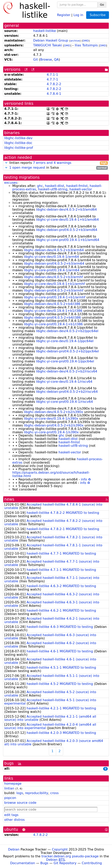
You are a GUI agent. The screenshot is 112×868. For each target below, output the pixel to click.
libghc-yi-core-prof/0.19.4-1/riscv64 (64, 402)
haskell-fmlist (77, 186)
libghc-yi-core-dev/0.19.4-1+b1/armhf (54, 284)
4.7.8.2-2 (54, 84)
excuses (11, 183)
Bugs (44, 863)
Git (36, 60)
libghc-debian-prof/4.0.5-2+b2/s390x (54, 425)
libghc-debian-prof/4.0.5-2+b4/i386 (52, 318)
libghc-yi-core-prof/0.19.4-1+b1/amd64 (68, 240)
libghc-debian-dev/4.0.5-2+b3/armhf (53, 277)
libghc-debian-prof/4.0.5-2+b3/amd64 (67, 230)
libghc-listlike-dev (18, 138)
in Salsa (56, 168)
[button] (6, 163)
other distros (14, 820)
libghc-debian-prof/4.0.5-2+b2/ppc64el (68, 351)
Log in (78, 15)
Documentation (23, 863)
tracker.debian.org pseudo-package (70, 856)
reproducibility (37, 793)
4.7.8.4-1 (54, 94)
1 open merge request (27, 168)
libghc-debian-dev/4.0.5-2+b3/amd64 (66, 210)
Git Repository (65, 863)
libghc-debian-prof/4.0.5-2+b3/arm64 (54, 264)
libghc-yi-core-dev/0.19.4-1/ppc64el (65, 341)
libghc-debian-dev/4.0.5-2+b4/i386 (52, 304)
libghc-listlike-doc (18, 143)
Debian (14, 849)
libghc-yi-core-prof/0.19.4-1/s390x (51, 432)
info (84, 479)
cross (54, 793)
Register (64, 15)
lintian (9, 788)
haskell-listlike (45, 31)
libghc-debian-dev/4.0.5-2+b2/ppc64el (67, 331)
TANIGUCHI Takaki (48, 45)
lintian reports (56, 163)
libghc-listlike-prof (19, 148)
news (9, 499)
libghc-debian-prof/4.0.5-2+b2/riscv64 (67, 392)
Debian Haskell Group (51, 40)
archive (75, 41)
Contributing (92, 863)
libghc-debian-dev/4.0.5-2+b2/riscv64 (67, 371)
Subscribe (98, 15)
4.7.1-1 (52, 75)
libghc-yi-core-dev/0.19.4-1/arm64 (51, 257)
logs (20, 793)
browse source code (20, 803)
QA (56, 60)
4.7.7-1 (52, 79)
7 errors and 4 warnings (52, 163)
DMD (86, 41)
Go (102, 5)
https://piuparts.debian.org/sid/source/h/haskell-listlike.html (51, 474)
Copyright (60, 849)
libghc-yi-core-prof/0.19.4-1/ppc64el (65, 361)
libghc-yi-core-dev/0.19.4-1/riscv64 (64, 382)
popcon (10, 798)
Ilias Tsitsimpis (86, 45)
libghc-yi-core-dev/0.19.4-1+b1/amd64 (68, 220)
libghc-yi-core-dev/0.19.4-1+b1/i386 (53, 311)
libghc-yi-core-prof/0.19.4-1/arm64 (52, 270)
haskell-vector (81, 189)
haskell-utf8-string (53, 189)
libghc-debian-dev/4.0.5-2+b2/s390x (53, 412)
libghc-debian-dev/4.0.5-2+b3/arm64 (54, 250)
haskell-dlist (55, 186)
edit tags (11, 815)
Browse (46, 60)
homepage (13, 784)
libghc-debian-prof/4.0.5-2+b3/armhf (54, 290)
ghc (40, 186)
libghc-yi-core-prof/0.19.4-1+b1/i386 (53, 324)
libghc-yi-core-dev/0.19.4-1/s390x (51, 419)
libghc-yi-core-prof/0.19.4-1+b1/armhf (54, 297)
